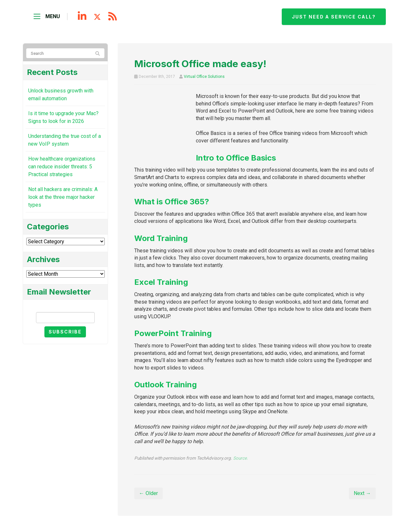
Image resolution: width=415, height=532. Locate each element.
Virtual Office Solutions (204, 77)
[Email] (65, 318)
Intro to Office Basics (236, 158)
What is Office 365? (172, 202)
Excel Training (161, 282)
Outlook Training (166, 385)
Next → (362, 493)
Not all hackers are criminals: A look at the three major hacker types (63, 197)
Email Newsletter (65, 306)
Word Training (161, 238)
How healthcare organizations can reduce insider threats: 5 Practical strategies (62, 167)
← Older (148, 493)
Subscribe (65, 332)
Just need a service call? (333, 17)
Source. (241, 458)
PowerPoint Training (173, 333)
